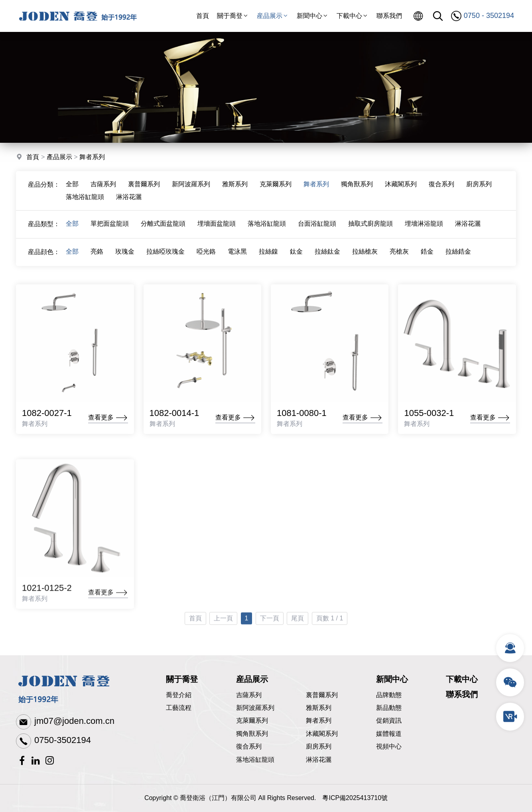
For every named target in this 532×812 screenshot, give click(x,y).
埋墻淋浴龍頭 (424, 228)
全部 (72, 188)
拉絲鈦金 (327, 256)
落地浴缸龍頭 (85, 201)
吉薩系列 (103, 188)
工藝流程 (179, 708)
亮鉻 (97, 256)
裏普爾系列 (144, 188)
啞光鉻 (206, 256)
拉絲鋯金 (458, 256)
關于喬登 (233, 16)
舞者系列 (92, 158)
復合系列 (441, 188)
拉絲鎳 (268, 256)
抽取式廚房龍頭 (370, 228)
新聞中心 (313, 16)
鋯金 (427, 256)
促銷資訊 (389, 720)
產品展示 (59, 158)
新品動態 (389, 708)
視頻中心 (389, 746)
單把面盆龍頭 (110, 228)
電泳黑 (237, 256)
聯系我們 (389, 16)
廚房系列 (479, 188)
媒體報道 (389, 734)
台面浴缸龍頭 (317, 228)
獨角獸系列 (357, 188)
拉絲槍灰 (365, 256)
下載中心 (353, 16)
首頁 (203, 16)
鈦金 (296, 256)
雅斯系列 (235, 188)
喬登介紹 (179, 695)
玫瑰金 (125, 256)
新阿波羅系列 (191, 188)
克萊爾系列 (276, 188)
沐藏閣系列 (401, 188)
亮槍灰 (399, 256)
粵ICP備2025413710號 (355, 798)
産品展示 (273, 16)
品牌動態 (389, 695)
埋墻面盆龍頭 (217, 228)
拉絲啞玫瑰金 (166, 256)
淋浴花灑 (129, 201)
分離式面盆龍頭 (163, 228)
